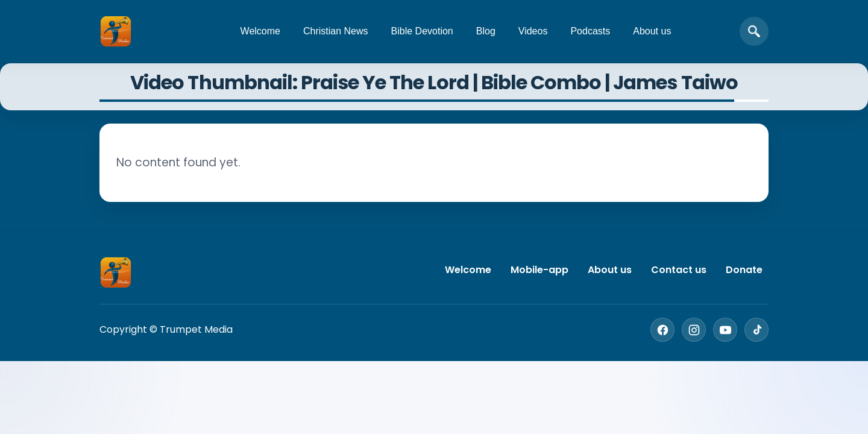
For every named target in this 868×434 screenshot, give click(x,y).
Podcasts (590, 31)
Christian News (336, 31)
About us (652, 31)
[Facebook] (662, 330)
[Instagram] (694, 330)
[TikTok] (756, 330)
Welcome (260, 31)
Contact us (679, 270)
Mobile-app (539, 270)
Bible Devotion (422, 31)
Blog (486, 31)
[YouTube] (725, 330)
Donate (744, 270)
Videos (533, 31)
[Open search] (754, 31)
